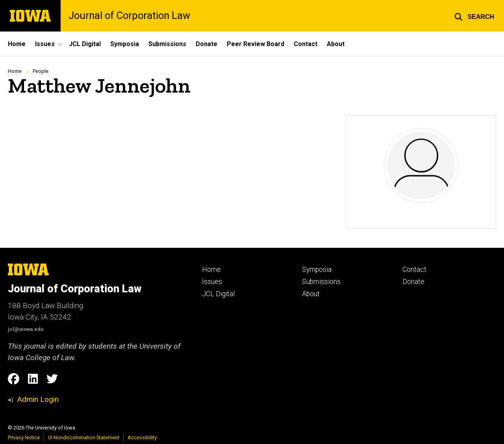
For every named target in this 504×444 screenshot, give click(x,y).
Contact (306, 44)
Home (17, 44)
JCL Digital (85, 44)
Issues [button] (45, 44)
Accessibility (142, 437)
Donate (207, 44)
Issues (212, 282)
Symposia (125, 44)
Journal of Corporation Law (129, 16)
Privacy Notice (24, 437)
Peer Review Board (256, 44)
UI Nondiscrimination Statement (84, 437)
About (336, 44)
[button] (474, 16)
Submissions (167, 44)
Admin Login (38, 399)
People (41, 71)
